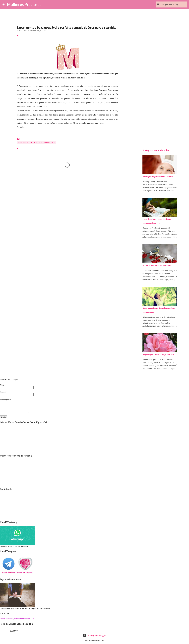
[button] (18, 36)
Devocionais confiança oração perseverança (36, 143)
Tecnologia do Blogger (94, 635)
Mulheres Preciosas (24, 4)
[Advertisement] (67, 196)
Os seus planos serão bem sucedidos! (157, 266)
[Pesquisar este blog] (174, 4)
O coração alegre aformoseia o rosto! (158, 177)
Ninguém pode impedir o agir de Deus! (158, 354)
